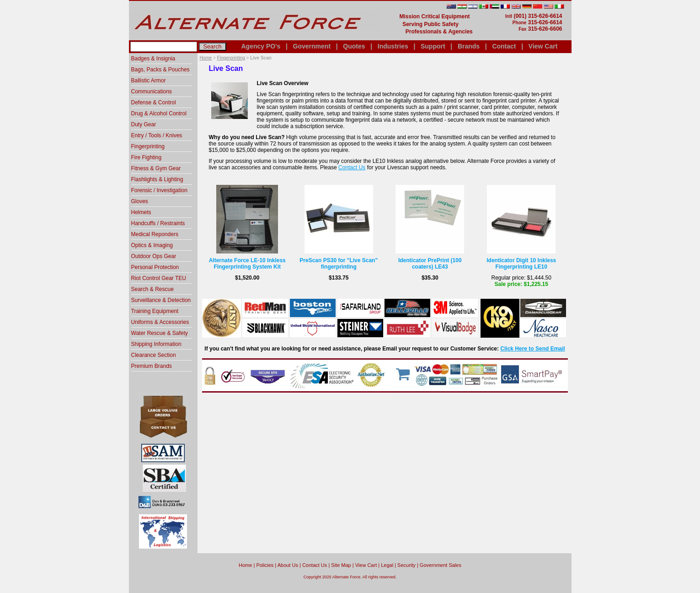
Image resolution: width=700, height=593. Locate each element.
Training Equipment (155, 311)
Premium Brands (152, 366)
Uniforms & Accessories (160, 322)
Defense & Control (154, 102)
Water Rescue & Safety (160, 333)
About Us (288, 565)
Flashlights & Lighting (157, 179)
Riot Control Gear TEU (159, 278)
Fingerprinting (231, 58)
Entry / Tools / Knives (157, 135)
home (245, 565)
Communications (152, 92)
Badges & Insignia (153, 59)
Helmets (141, 212)
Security (406, 565)
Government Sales (441, 565)
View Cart (543, 46)
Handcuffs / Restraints (158, 223)
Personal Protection (155, 267)
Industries (393, 46)
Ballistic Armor (149, 81)
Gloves (140, 201)
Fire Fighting (147, 157)
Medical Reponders (155, 234)
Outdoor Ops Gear (154, 256)
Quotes (354, 46)
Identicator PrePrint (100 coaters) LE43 (430, 264)
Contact (504, 46)
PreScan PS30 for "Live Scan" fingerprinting (339, 264)
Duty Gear (144, 124)
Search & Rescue (152, 289)
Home (206, 58)
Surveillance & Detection (161, 300)
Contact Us (352, 167)
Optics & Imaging (152, 245)
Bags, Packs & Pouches (160, 70)
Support (433, 46)
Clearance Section (154, 355)
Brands (469, 46)
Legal (387, 565)
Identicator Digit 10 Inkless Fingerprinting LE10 (521, 264)
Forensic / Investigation (159, 190)
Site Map (341, 565)
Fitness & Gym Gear (156, 168)
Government (312, 46)
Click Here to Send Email (532, 349)
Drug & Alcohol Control (159, 113)
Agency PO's (261, 46)
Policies (265, 565)
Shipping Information (156, 344)
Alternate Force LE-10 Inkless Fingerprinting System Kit (247, 264)
